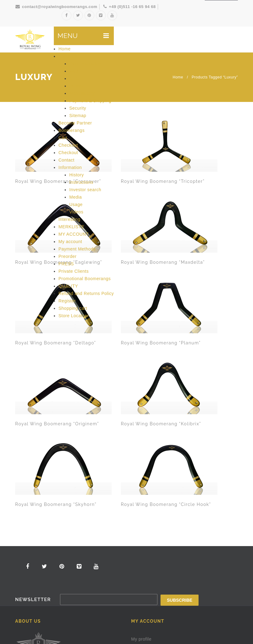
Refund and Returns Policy (86, 293)
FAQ (74, 71)
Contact (66, 160)
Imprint (76, 86)
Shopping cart (73, 308)
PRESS (66, 264)
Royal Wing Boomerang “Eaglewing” (146, 160)
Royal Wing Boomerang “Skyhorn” (29, 292)
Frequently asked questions (44, 550)
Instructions (81, 182)
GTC (74, 78)
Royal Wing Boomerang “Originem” (145, 226)
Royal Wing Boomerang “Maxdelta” (203, 160)
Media (76, 197)
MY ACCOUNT (74, 234)
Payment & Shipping (90, 101)
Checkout (68, 145)
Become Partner (75, 123)
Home (64, 49)
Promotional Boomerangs (85, 279)
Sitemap (78, 116)
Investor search (85, 190)
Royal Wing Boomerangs (63, 627)
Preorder (67, 256)
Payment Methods (77, 249)
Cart (63, 138)
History (77, 175)
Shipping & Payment (36, 579)
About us (68, 56)
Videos (76, 212)
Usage (76, 204)
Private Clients (74, 271)
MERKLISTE (71, 227)
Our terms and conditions (41, 536)
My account (70, 242)
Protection (212, 626)
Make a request (179, 575)
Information (70, 167)
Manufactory (82, 93)
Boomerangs (71, 130)
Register (67, 301)
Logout (138, 492)
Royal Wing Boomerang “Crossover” (29, 160)
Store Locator (73, 316)
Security (78, 108)
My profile (141, 434)
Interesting (69, 219)
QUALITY (68, 286)
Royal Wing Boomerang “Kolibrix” (203, 226)
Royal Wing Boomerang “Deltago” (29, 226)
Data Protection (85, 64)
